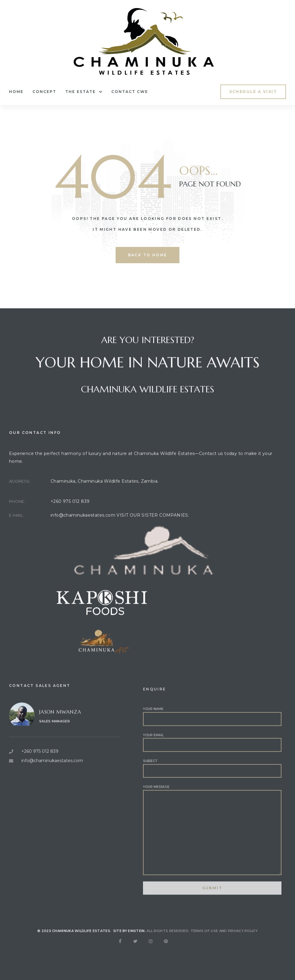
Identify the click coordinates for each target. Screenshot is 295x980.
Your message (212, 853)
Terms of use (204, 940)
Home (16, 92)
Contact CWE (130, 92)
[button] (253, 92)
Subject (212, 791)
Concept (44, 92)
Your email (212, 765)
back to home (148, 255)
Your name (212, 739)
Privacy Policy (243, 940)
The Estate (84, 92)
